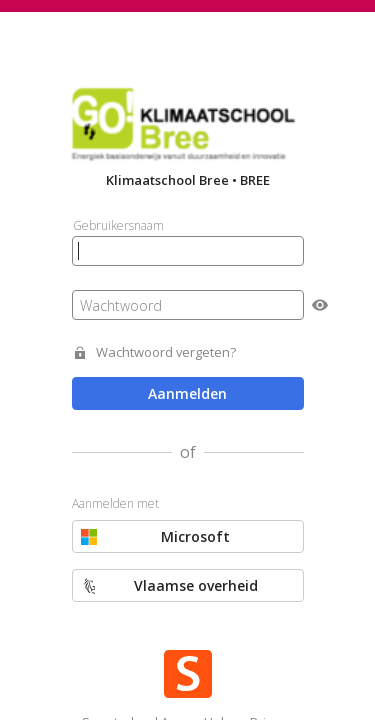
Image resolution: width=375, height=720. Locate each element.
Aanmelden (187, 393)
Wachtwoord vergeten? (166, 352)
